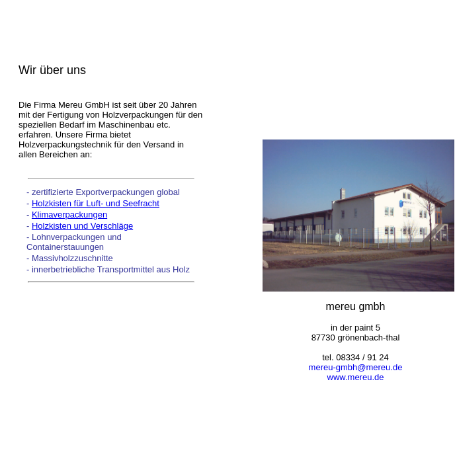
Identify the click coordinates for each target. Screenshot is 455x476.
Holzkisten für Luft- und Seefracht (96, 203)
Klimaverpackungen (69, 215)
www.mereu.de (356, 377)
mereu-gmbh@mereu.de (356, 367)
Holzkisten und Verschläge (82, 226)
